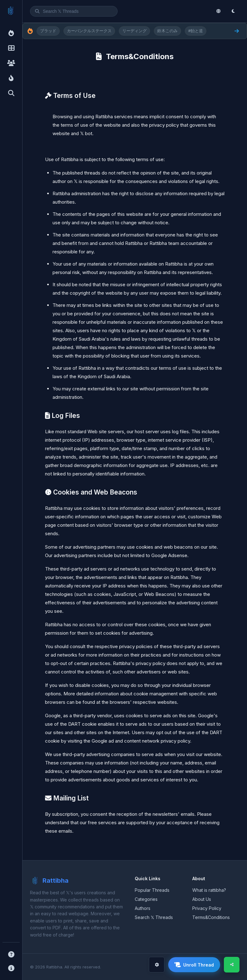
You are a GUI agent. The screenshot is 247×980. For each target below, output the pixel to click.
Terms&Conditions (211, 917)
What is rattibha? (209, 890)
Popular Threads (152, 890)
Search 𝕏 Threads (154, 917)
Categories (146, 899)
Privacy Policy (207, 908)
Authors (143, 908)
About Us (202, 899)
